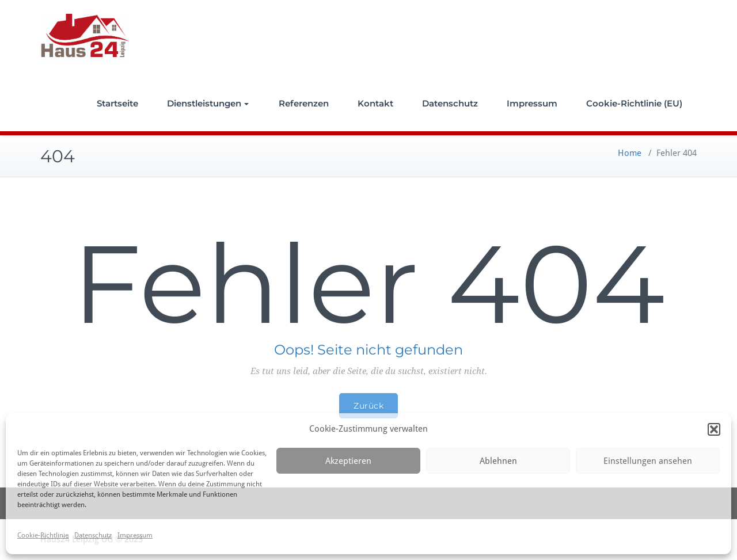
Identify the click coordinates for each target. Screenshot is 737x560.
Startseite (117, 103)
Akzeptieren (348, 461)
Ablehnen (498, 461)
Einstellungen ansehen (648, 461)
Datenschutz (93, 535)
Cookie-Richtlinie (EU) (634, 103)
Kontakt (375, 103)
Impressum (135, 535)
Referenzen (304, 103)
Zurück (368, 406)
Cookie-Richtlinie (43, 535)
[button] (714, 429)
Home (630, 153)
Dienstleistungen (208, 103)
